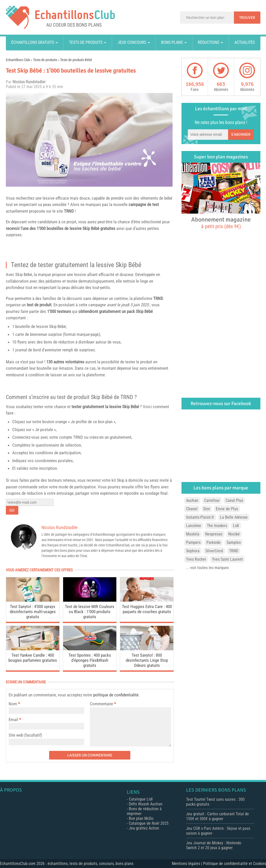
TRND (69, 211)
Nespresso (214, 534)
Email (13, 720)
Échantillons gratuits (33, 42)
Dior (207, 509)
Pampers (193, 542)
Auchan (192, 500)
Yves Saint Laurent (227, 559)
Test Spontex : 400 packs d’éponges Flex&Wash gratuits (90, 660)
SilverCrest (214, 551)
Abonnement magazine (221, 223)
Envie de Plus (227, 509)
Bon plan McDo (141, 818)
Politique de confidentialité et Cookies (235, 864)
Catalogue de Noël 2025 (149, 823)
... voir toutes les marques (207, 568)
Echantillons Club (18, 60)
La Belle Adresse (234, 517)
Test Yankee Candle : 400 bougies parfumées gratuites (33, 658)
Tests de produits (86, 42)
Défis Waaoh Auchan (146, 804)
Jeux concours (132, 42)
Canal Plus (234, 500)
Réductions (208, 42)
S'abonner (241, 134)
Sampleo (234, 542)
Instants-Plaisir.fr (200, 517)
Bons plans (172, 42)
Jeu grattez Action (144, 828)
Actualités (245, 42)
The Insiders (217, 526)
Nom (13, 704)
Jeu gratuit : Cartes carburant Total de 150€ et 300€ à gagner (218, 816)
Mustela (193, 534)
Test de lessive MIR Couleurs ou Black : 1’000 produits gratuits (90, 612)
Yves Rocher (196, 559)
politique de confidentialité (116, 695)
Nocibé (234, 534)
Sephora (193, 551)
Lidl (236, 526)
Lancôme (194, 526)
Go (12, 510)
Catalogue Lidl (141, 799)
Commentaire (103, 704)
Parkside (214, 542)
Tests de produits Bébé (76, 60)
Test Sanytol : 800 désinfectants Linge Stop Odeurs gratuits (147, 660)
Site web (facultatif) (25, 735)
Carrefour (212, 500)
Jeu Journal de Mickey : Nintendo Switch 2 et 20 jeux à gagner (214, 845)
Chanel (192, 509)
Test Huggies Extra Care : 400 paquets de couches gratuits (147, 609)
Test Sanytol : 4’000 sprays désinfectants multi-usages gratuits (33, 612)
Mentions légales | (187, 864)
